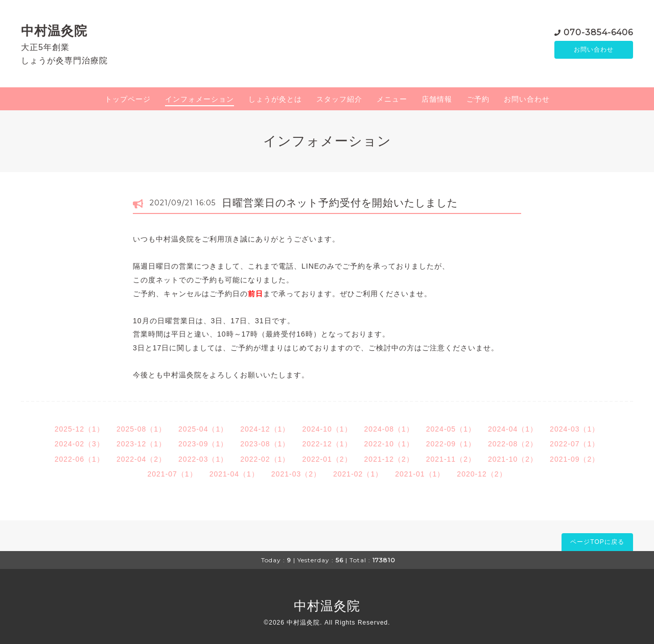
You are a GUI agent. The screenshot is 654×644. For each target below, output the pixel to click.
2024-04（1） (513, 429)
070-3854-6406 (598, 31)
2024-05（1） (451, 429)
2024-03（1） (575, 429)
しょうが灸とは (275, 99)
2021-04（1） (234, 474)
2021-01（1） (420, 474)
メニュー (392, 99)
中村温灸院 (54, 31)
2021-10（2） (513, 459)
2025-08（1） (141, 429)
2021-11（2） (451, 459)
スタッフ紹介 (339, 99)
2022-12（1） (327, 444)
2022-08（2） (513, 444)
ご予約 (478, 99)
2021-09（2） (575, 459)
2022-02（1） (265, 459)
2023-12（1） (141, 444)
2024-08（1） (389, 429)
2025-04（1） (203, 429)
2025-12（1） (79, 429)
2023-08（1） (265, 444)
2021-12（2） (389, 459)
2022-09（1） (451, 444)
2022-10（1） (389, 444)
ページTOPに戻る (597, 542)
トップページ (128, 99)
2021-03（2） (296, 474)
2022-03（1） (203, 459)
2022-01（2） (327, 459)
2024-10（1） (327, 429)
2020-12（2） (482, 474)
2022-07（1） (575, 444)
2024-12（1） (265, 429)
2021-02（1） (358, 474)
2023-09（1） (203, 444)
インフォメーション (200, 99)
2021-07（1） (172, 474)
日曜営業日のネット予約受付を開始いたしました (340, 203)
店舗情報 (437, 99)
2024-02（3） (79, 444)
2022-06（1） (79, 459)
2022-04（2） (141, 459)
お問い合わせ (594, 50)
